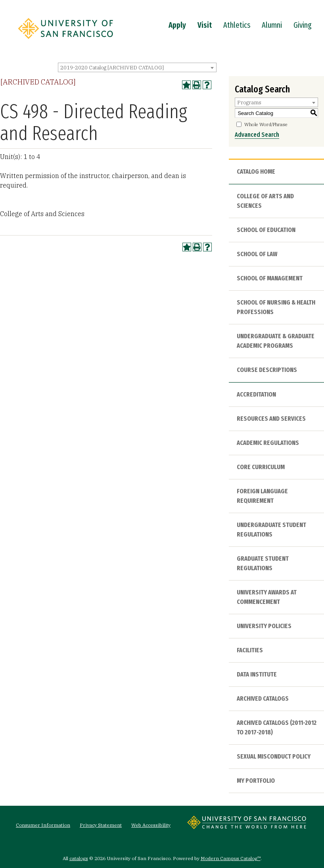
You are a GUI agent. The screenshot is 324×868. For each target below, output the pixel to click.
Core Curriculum (261, 467)
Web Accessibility (151, 825)
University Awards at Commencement (267, 597)
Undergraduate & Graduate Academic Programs (276, 341)
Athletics (237, 25)
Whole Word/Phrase (266, 124)
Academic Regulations (268, 443)
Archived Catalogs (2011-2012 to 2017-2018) (277, 727)
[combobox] (137, 67)
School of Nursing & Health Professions (276, 307)
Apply (177, 25)
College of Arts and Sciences (265, 201)
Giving (303, 25)
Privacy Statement (101, 825)
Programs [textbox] (249, 103)
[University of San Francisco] (65, 41)
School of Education (266, 230)
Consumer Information (43, 825)
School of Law (257, 254)
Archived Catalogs (263, 698)
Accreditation (256, 394)
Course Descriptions (267, 370)
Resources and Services (271, 419)
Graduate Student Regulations (263, 563)
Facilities (250, 650)
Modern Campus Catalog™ (231, 858)
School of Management (270, 278)
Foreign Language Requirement (262, 496)
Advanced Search (257, 135)
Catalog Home (256, 171)
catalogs (79, 858)
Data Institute (257, 674)
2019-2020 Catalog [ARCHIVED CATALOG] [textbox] (112, 68)
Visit (205, 25)
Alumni (272, 25)
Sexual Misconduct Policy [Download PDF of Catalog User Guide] (274, 756)
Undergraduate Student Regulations (271, 530)
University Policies (264, 626)
